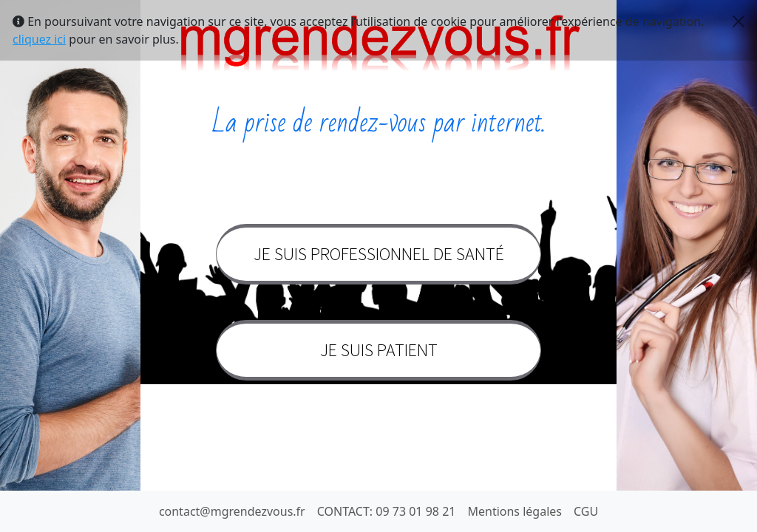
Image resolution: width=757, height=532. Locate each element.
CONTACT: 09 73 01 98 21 (387, 511)
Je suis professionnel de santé (379, 254)
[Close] (739, 21)
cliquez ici (39, 39)
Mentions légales (515, 511)
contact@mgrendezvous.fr (232, 511)
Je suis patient (379, 350)
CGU (586, 511)
